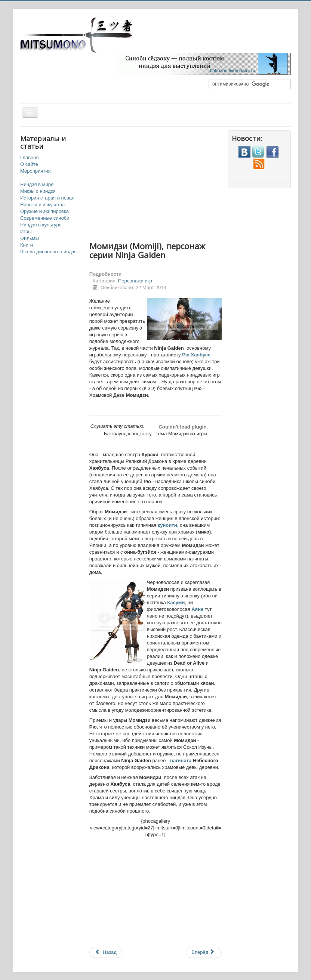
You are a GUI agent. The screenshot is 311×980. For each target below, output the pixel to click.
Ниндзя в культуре (41, 225)
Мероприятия (36, 171)
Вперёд (203, 952)
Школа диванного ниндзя (48, 252)
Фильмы (30, 238)
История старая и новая (47, 198)
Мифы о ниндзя (38, 191)
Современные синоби (45, 218)
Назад (106, 952)
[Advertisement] (183, 183)
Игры (26, 231)
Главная (29, 157)
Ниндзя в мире (37, 184)
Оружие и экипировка (44, 211)
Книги (27, 245)
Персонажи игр (135, 281)
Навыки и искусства (42, 205)
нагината (181, 760)
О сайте (29, 164)
